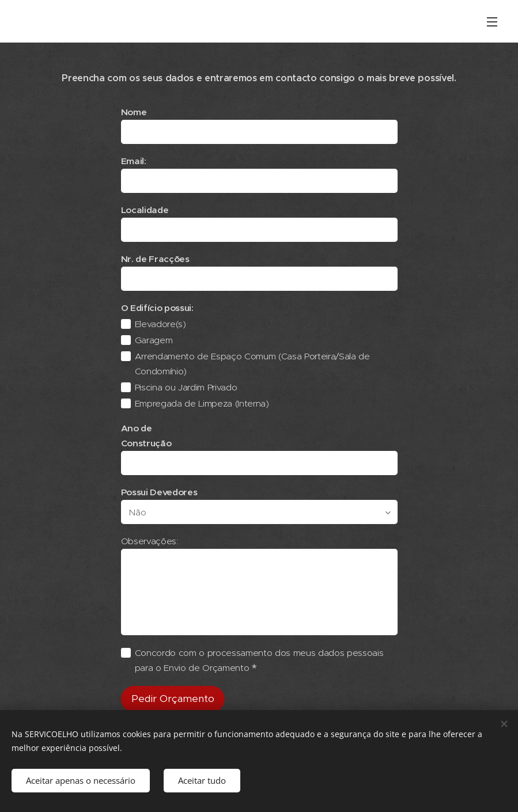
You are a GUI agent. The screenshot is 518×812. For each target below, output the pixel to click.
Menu (492, 22)
